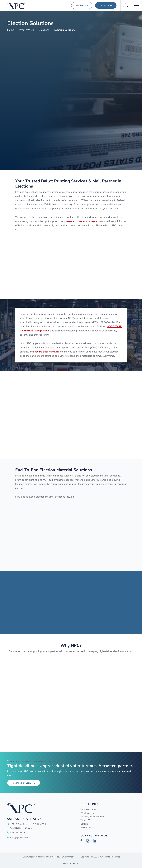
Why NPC (85, 820)
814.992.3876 (82, 5)
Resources (86, 827)
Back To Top (69, 864)
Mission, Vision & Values (93, 817)
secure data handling (47, 352)
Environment (68, 857)
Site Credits (29, 857)
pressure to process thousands (81, 221)
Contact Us (104, 5)
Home (11, 30)
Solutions (44, 30)
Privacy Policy (53, 857)
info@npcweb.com (19, 838)
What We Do (26, 30)
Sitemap (40, 857)
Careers (84, 824)
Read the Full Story (21, 783)
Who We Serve (88, 809)
